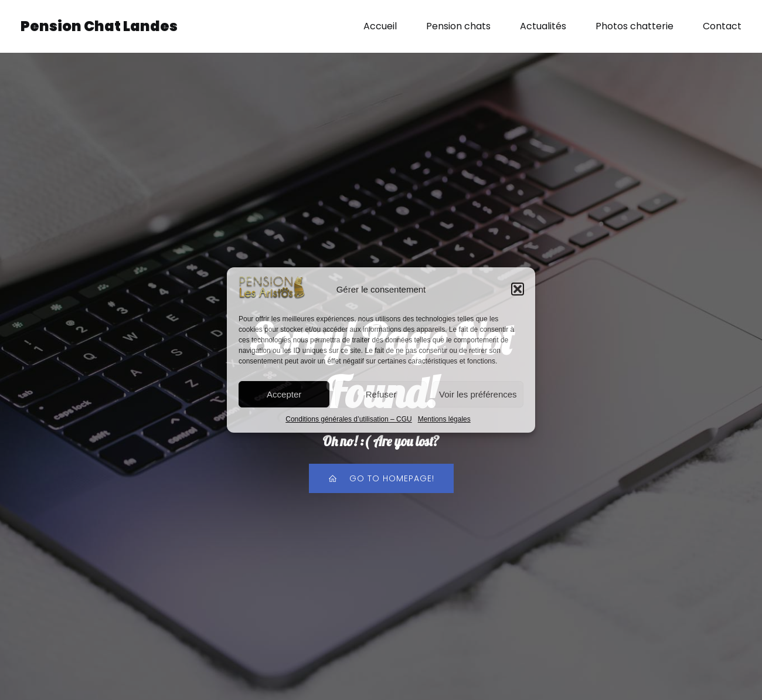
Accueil (380, 26)
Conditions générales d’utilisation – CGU (348, 419)
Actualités (543, 26)
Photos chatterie (635, 26)
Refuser (381, 394)
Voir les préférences (478, 394)
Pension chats (458, 26)
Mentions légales (444, 419)
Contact (722, 26)
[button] (518, 289)
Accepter (284, 394)
